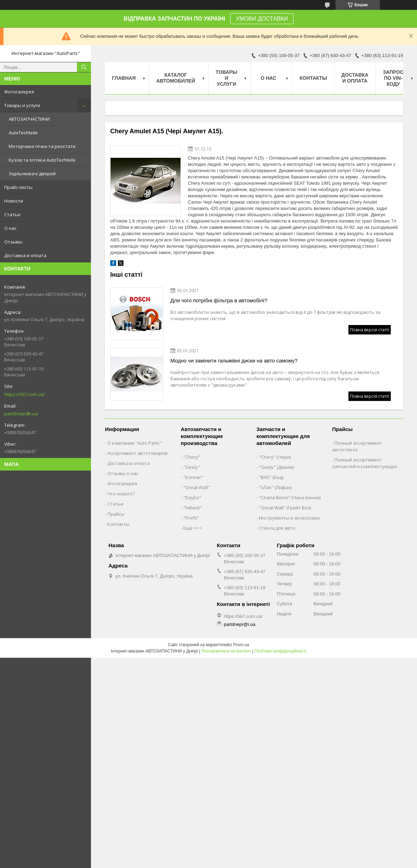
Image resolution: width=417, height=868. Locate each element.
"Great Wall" (197, 487)
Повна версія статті (370, 330)
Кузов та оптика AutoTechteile (42, 160)
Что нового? (121, 494)
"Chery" (192, 457)
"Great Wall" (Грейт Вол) (285, 508)
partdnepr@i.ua (21, 414)
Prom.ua (241, 645)
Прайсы (116, 514)
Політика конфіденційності (281, 651)
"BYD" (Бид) (271, 477)
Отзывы (13, 242)
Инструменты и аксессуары (289, 518)
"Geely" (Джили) (276, 467)
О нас (10, 228)
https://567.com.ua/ (25, 394)
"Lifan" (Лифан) (275, 487)
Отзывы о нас (123, 473)
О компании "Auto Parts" (135, 443)
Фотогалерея (19, 92)
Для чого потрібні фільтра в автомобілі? (219, 300)
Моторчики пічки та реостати (42, 146)
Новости (14, 201)
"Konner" (193, 477)
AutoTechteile (23, 133)
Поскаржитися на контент (226, 651)
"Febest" (193, 508)
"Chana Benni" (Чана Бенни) (290, 497)
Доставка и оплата (25, 255)
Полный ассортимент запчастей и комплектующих (365, 463)
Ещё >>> (193, 528)
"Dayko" (192, 497)
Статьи (12, 214)
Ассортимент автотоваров (137, 453)
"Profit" (191, 518)
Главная (124, 78)
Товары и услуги (22, 105)
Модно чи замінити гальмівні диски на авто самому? (234, 361)
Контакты (313, 78)
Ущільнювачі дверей (32, 174)
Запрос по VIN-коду (393, 78)
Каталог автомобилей (176, 78)
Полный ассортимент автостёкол (357, 446)
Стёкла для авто (277, 528)
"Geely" (192, 467)
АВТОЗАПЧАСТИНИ (29, 119)
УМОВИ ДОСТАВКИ (262, 19)
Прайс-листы (18, 187)
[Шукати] (84, 67)
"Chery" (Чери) (275, 457)
